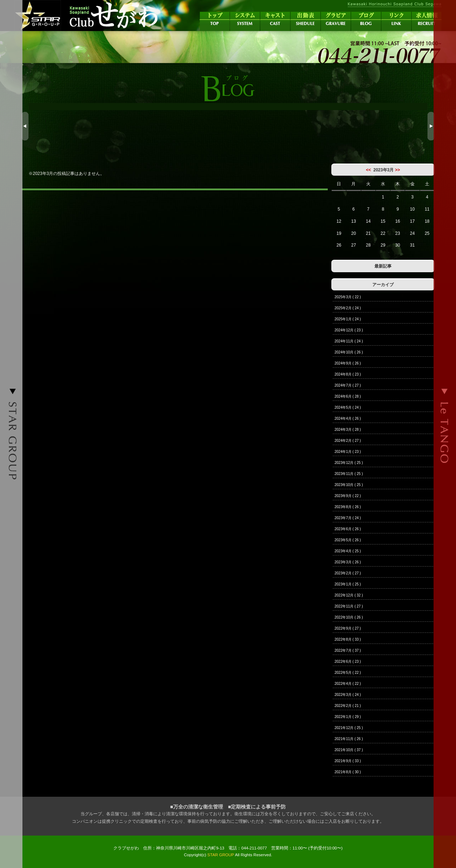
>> (398, 170)
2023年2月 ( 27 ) (348, 573)
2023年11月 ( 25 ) (349, 474)
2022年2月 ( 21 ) (348, 706)
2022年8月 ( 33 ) (348, 639)
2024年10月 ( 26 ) (349, 352)
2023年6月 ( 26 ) (348, 529)
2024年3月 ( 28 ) (348, 430)
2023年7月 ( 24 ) (348, 518)
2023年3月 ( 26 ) (348, 562)
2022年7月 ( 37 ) (348, 650)
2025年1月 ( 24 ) (348, 319)
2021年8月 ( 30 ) (348, 772)
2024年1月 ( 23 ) (348, 452)
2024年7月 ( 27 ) (348, 385)
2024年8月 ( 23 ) (348, 374)
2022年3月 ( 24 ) (348, 695)
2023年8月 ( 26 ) (348, 507)
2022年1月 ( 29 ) (348, 717)
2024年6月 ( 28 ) (348, 396)
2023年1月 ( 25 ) (348, 584)
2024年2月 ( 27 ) (348, 441)
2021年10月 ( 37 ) (349, 750)
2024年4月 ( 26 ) (348, 418)
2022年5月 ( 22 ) (348, 673)
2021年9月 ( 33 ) (348, 761)
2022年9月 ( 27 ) (348, 628)
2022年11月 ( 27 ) (349, 606)
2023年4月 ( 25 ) (348, 551)
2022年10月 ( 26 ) (349, 617)
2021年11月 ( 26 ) (349, 739)
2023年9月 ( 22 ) (348, 496)
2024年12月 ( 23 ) (349, 330)
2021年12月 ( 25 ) (349, 728)
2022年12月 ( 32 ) (349, 595)
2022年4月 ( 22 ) (348, 684)
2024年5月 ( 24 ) (348, 407)
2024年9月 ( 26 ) (348, 363)
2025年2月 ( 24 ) (348, 308)
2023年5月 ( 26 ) (348, 540)
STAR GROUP (221, 855)
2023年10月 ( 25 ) (349, 485)
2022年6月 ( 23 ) (348, 662)
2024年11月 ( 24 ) (349, 341)
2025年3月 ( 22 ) (348, 297)
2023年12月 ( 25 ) (349, 463)
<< (368, 170)
